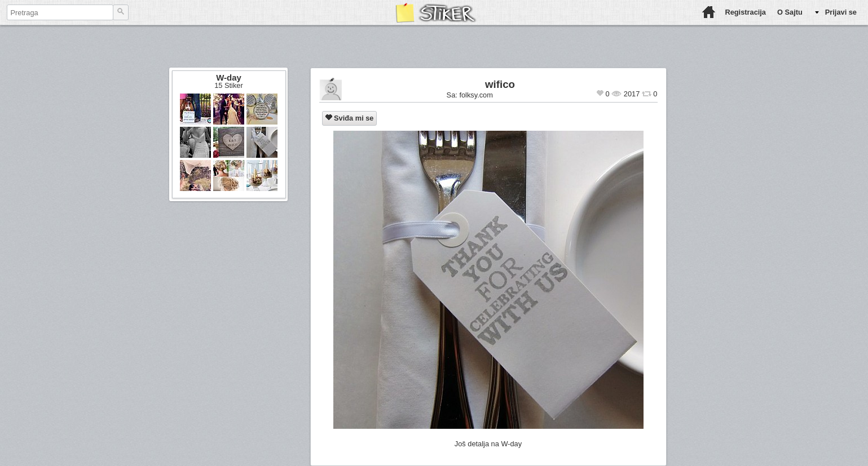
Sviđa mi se (350, 118)
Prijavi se (841, 12)
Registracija (745, 12)
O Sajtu (790, 12)
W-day (229, 77)
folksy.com (476, 95)
